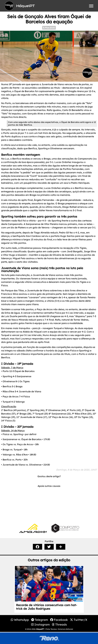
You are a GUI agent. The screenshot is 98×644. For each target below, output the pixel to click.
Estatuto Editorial (66, 629)
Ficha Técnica (51, 629)
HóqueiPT (40, 629)
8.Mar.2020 (49, 28)
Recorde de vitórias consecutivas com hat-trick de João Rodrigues (47, 607)
